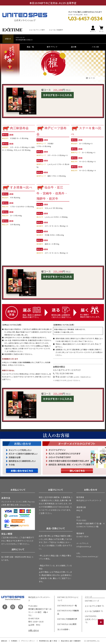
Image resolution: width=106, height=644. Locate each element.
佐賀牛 (6, 138)
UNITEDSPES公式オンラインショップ (94, 618)
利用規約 (14, 641)
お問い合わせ (34, 630)
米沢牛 (75, 161)
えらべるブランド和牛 (37, 30)
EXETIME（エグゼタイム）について (68, 599)
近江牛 (6, 225)
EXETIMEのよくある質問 (67, 624)
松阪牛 (75, 144)
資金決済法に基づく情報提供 (71, 641)
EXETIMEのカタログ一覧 (67, 606)
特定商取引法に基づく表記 (48, 641)
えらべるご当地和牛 (56, 30)
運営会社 (4, 641)
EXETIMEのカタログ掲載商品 (68, 612)
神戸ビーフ (42, 144)
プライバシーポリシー (28, 641)
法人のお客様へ (64, 629)
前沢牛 (75, 170)
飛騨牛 (6, 147)
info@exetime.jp (84, 547)
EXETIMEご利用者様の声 (67, 619)
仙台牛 (41, 208)
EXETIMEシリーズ (92, 601)
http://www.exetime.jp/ (87, 556)
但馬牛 (41, 235)
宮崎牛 (41, 226)
